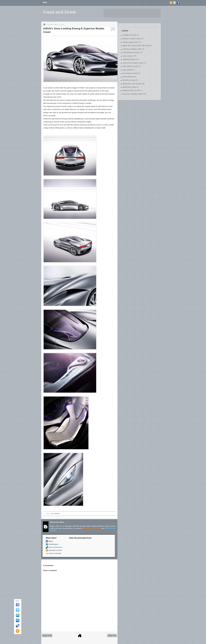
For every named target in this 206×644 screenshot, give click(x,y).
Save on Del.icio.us (55, 547)
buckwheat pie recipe (131, 52)
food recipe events (130, 73)
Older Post (112, 636)
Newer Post (47, 636)
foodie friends (128, 77)
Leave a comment (55, 553)
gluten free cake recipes (132, 84)
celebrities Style (129, 59)
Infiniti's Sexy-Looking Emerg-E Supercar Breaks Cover (74, 30)
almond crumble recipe (132, 39)
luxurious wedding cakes (133, 94)
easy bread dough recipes (133, 63)
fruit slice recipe (129, 80)
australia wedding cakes (132, 49)
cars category (55, 513)
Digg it (51, 541)
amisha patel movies (131, 42)
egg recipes (127, 70)
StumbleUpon (53, 544)
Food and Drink (60, 12)
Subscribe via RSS (55, 550)
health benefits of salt (131, 91)
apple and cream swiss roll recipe (136, 46)
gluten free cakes (129, 87)
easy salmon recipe (130, 66)
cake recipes (128, 56)
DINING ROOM (129, 35)
